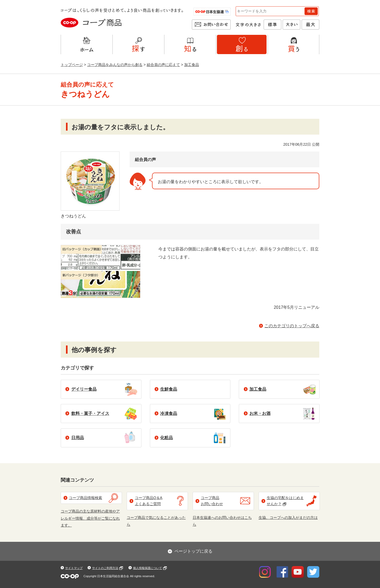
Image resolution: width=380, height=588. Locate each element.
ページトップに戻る (193, 551)
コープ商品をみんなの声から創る (115, 65)
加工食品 (192, 65)
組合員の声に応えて (163, 65)
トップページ (72, 65)
